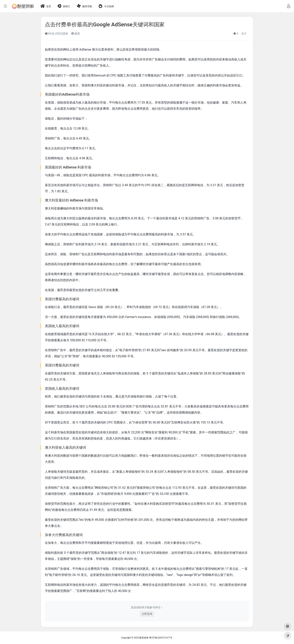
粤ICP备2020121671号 (161, 638)
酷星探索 (144, 638)
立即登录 (147, 614)
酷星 (76, 34)
